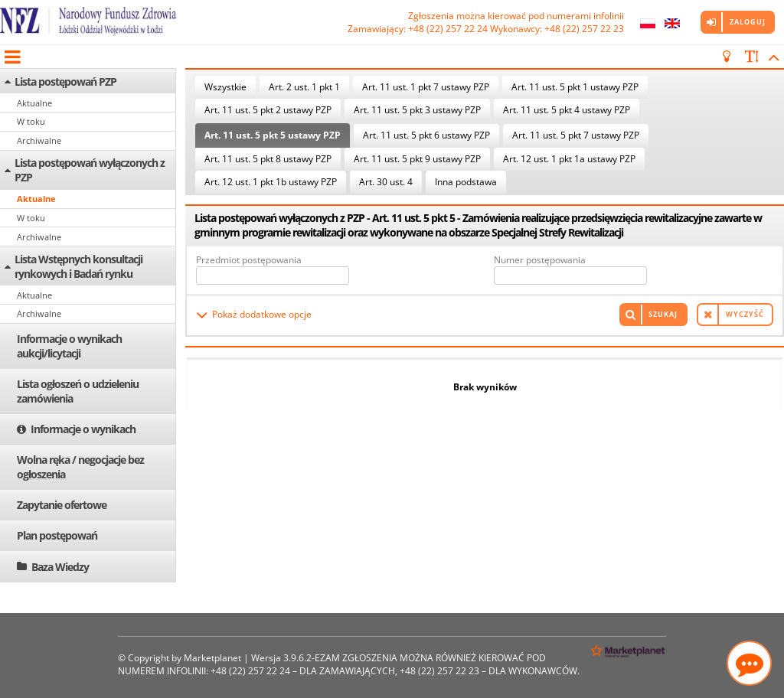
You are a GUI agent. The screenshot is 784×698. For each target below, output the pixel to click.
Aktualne (34, 103)
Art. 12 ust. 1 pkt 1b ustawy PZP (271, 182)
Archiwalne (39, 140)
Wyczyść (745, 314)
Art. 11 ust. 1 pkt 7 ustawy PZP (426, 87)
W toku (31, 121)
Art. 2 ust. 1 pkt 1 (304, 87)
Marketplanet (212, 658)
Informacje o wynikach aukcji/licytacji (69, 346)
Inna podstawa (466, 182)
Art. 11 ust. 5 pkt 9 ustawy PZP (417, 159)
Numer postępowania (540, 260)
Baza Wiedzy (60, 567)
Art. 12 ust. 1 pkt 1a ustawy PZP (569, 159)
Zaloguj (748, 22)
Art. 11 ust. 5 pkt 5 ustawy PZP (273, 135)
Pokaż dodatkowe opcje (262, 314)
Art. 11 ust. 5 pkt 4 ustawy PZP (567, 110)
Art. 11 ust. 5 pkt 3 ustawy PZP (417, 110)
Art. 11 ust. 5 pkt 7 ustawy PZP (576, 135)
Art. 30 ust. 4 (386, 182)
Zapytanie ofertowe (62, 505)
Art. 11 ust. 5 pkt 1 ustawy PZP (575, 87)
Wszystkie (225, 87)
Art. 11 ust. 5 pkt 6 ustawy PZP (426, 135)
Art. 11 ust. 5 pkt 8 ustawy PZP (268, 159)
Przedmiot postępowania (249, 260)
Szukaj (663, 314)
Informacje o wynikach (83, 429)
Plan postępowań (57, 535)
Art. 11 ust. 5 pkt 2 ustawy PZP (268, 110)
